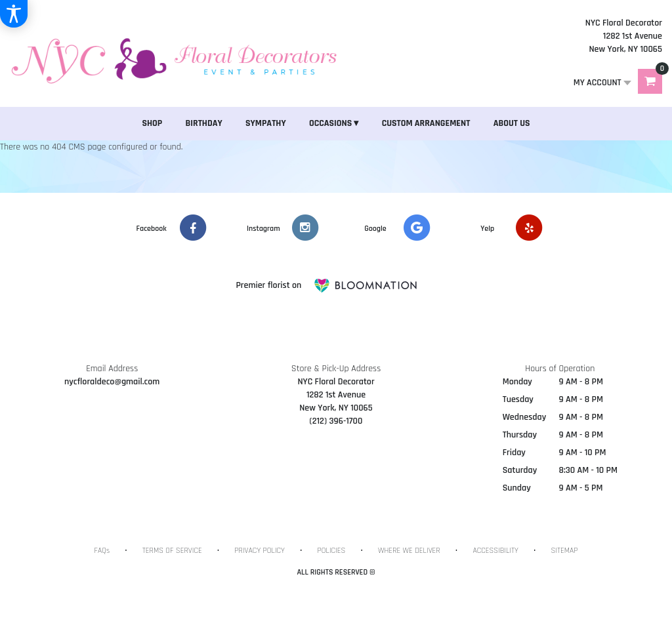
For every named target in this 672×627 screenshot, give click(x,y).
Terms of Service (172, 551)
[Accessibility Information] (14, 14)
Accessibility (495, 551)
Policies (332, 551)
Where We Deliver (409, 551)
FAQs (102, 551)
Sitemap (564, 551)
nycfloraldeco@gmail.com (112, 382)
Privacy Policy (260, 551)
